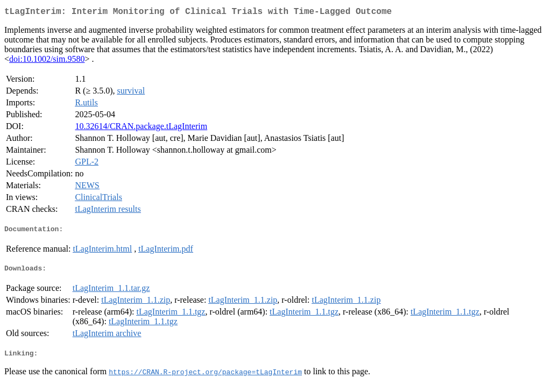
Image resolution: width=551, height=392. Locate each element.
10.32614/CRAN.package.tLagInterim (141, 128)
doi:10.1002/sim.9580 (47, 61)
